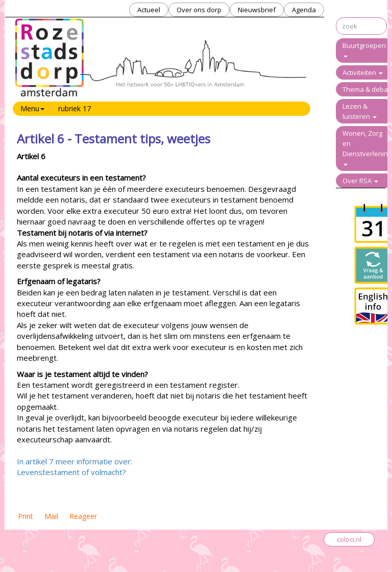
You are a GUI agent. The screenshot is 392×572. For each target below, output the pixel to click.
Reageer (83, 516)
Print (26, 516)
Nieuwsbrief (257, 10)
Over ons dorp (199, 10)
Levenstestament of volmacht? (71, 472)
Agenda (304, 10)
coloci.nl (349, 539)
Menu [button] (32, 108)
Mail (51, 516)
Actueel (149, 10)
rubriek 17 (75, 108)
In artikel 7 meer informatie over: (75, 461)
